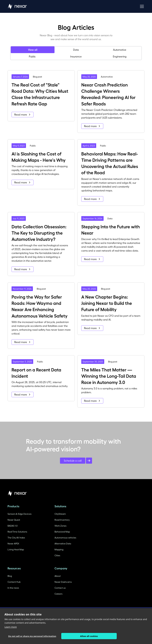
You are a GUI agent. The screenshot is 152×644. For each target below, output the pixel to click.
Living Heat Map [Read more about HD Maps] (16, 549)
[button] (141, 6)
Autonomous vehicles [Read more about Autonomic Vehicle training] (65, 538)
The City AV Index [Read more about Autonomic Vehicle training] (16, 538)
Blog (10, 576)
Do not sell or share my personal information (32, 636)
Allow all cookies (89, 636)
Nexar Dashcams (63, 582)
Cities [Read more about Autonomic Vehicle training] (57, 555)
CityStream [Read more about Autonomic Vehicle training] (60, 514)
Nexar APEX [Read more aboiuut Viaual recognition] (13, 543)
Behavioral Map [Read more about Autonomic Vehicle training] (62, 532)
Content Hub (14, 582)
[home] (17, 6)
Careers (58, 594)
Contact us (60, 588)
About (58, 576)
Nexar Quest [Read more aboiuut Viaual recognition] (14, 520)
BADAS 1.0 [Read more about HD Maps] (13, 526)
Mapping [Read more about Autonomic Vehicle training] (59, 549)
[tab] (33, 50)
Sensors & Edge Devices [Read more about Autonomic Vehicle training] (19, 514)
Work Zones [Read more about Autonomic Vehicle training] (60, 526)
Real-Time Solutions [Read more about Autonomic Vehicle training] (17, 532)
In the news (13, 588)
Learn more (11, 627)
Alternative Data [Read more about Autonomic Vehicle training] (63, 543)
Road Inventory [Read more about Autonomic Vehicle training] (62, 520)
